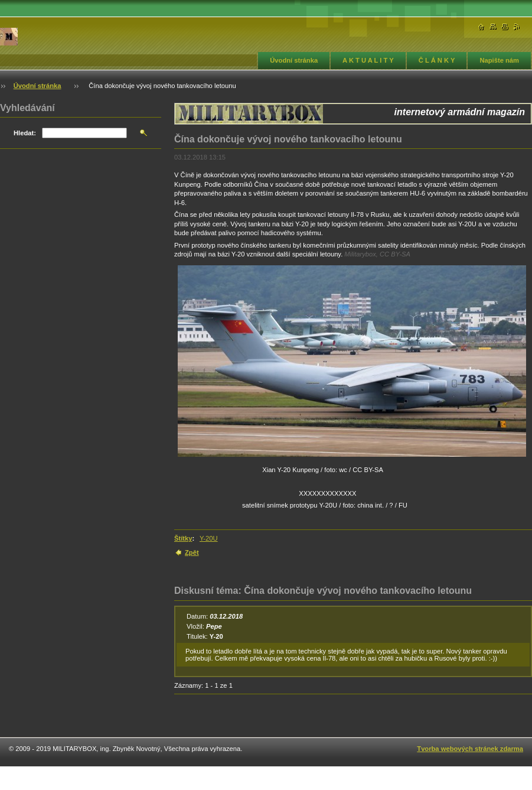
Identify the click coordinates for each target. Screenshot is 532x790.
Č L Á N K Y (437, 60)
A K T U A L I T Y (368, 60)
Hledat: (25, 133)
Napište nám (499, 60)
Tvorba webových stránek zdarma (470, 749)
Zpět (192, 552)
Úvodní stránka (294, 60)
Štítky (183, 538)
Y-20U (209, 538)
